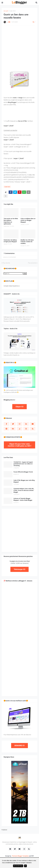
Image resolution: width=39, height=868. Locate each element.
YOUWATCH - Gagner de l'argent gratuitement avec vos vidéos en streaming (23, 464)
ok (25, 866)
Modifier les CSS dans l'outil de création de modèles (27, 242)
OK (25, 273)
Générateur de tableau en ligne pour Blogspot (10, 241)
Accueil (6, 11)
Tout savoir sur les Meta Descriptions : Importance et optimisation (11, 221)
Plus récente (6, 263)
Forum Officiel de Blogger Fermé (23, 472)
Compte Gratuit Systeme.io (12, 286)
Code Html (12, 11)
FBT (33, 856)
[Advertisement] (19, 47)
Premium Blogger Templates (20, 856)
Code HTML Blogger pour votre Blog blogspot (24, 481)
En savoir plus (18, 866)
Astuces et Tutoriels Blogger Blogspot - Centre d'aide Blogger (23, 499)
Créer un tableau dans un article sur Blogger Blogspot (28, 220)
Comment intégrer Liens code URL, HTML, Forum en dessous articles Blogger (24, 490)
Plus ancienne (32, 263)
